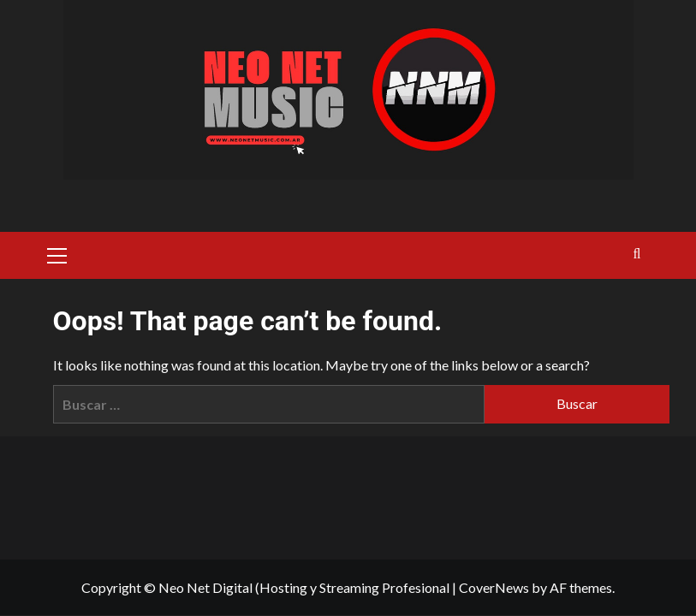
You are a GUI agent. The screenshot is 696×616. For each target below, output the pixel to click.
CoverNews (494, 587)
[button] (57, 253)
